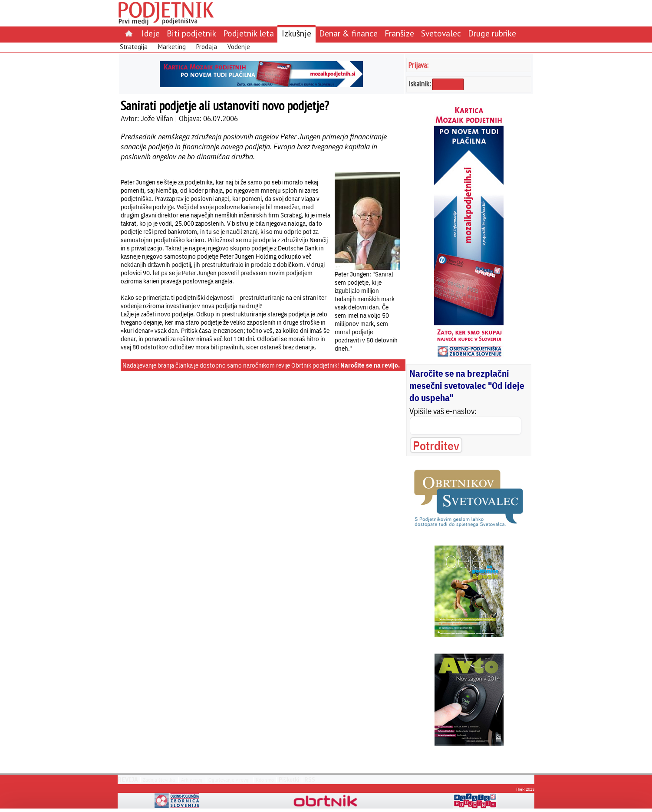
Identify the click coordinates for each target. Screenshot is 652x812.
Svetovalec (441, 33)
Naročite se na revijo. (370, 365)
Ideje (151, 33)
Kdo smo (265, 780)
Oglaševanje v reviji (229, 780)
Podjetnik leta (249, 33)
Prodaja (207, 47)
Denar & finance (348, 33)
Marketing (172, 47)
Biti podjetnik (191, 33)
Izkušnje (296, 33)
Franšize (399, 33)
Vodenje (239, 47)
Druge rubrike (492, 33)
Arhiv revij (192, 780)
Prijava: (418, 65)
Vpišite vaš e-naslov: (443, 411)
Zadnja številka (159, 780)
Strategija (134, 47)
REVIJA (128, 779)
